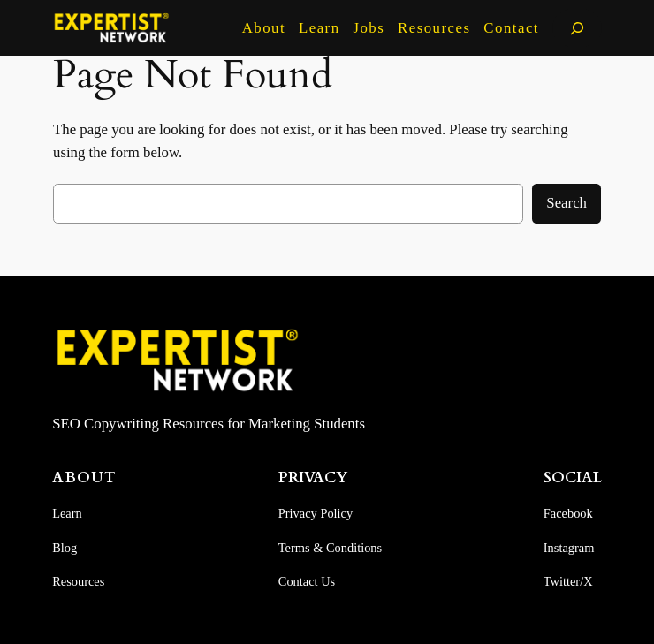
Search (567, 203)
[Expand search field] (577, 28)
